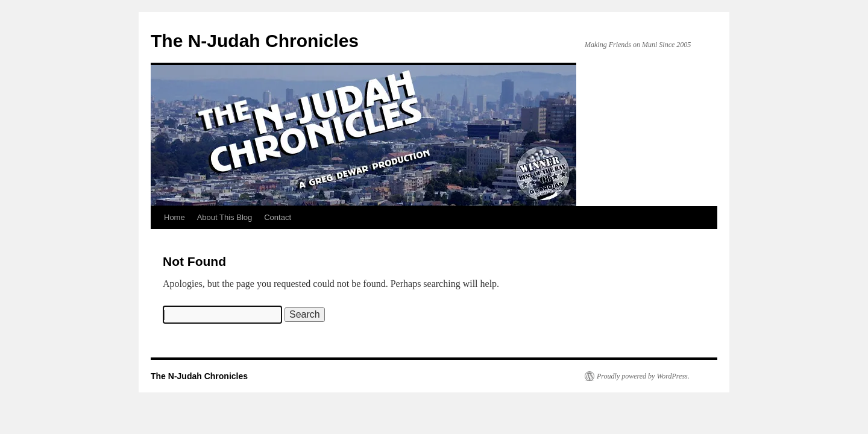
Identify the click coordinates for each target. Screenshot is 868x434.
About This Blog (225, 217)
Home (175, 217)
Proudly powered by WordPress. (643, 376)
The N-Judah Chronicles (255, 41)
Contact (278, 217)
